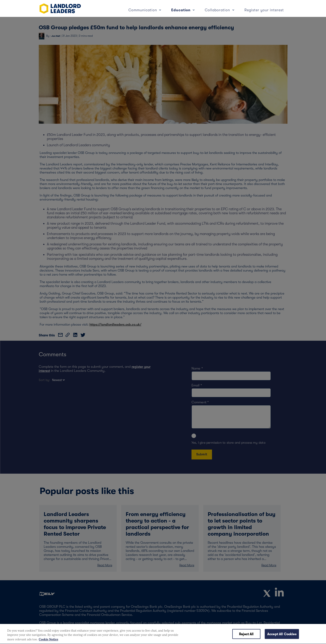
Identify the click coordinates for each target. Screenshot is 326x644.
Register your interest (264, 10)
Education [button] (181, 10)
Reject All (246, 638)
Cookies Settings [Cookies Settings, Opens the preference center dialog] (214, 638)
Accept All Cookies (282, 638)
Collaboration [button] (218, 10)
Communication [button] (143, 10)
